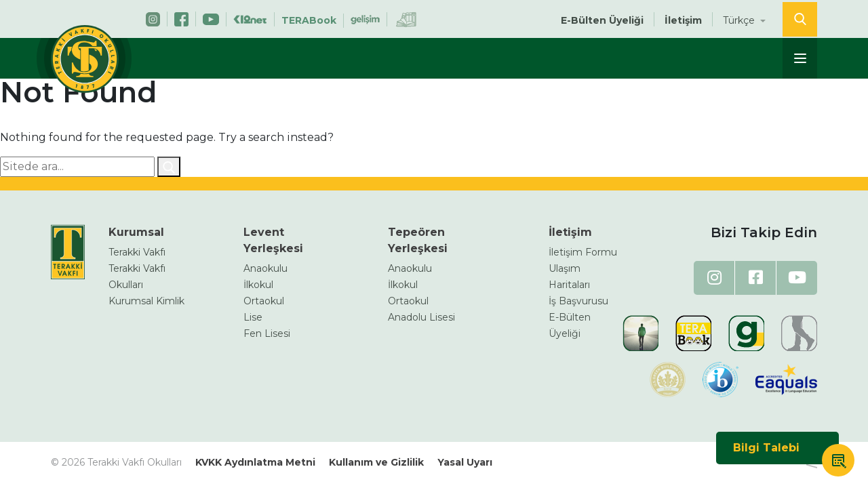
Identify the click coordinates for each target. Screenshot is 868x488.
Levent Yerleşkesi (273, 240)
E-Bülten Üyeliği (602, 20)
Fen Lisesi (267, 333)
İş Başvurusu (578, 301)
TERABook (309, 20)
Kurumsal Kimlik (146, 301)
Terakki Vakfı (137, 252)
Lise (253, 317)
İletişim (683, 20)
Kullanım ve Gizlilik (376, 462)
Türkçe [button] (740, 20)
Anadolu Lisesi (421, 317)
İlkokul (258, 285)
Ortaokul (264, 301)
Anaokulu (265, 268)
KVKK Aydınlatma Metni (255, 462)
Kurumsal (136, 232)
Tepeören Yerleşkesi (418, 240)
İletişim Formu (583, 252)
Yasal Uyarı (465, 462)
